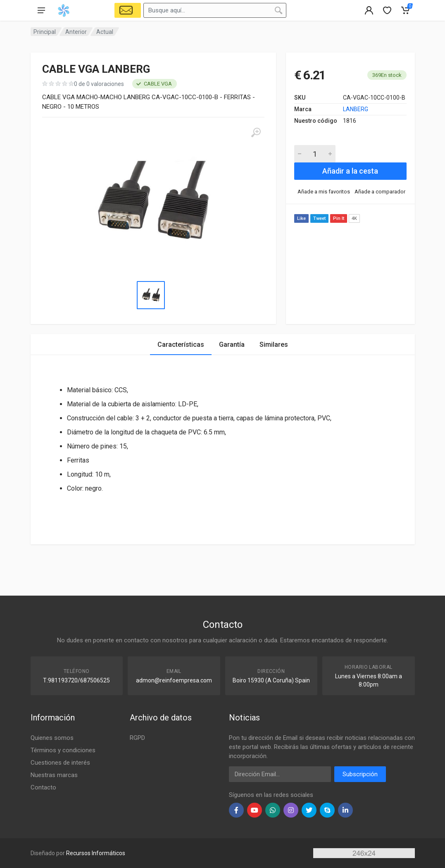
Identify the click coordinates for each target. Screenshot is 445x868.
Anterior (76, 32)
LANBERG (356, 109)
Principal (45, 32)
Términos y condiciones (63, 750)
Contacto (43, 787)
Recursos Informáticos (96, 853)
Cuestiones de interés (60, 763)
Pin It (339, 218)
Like (301, 218)
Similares (274, 345)
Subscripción (360, 774)
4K (354, 218)
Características (181, 345)
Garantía (232, 345)
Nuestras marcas (54, 775)
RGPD (137, 738)
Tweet (319, 218)
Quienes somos (52, 738)
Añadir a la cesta (350, 171)
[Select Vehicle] (128, 10)
